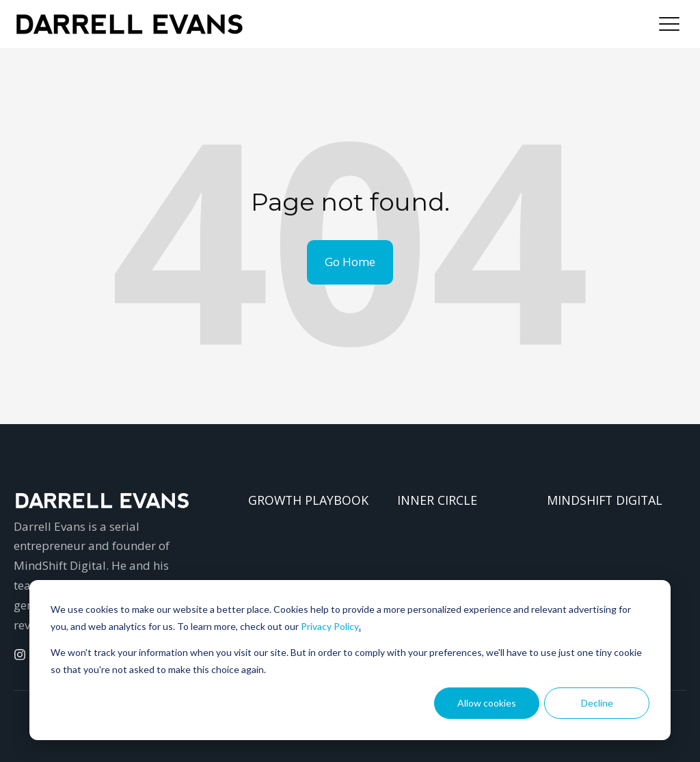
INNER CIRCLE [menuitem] (437, 500)
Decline (597, 703)
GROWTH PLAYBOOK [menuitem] (308, 500)
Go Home (350, 262)
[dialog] (350, 660)
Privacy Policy (330, 626)
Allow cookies (487, 703)
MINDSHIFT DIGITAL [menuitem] (605, 500)
